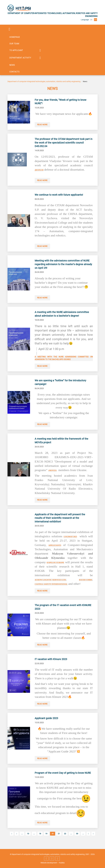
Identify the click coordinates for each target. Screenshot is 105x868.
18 (40, 840)
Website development (49, 863)
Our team (14, 44)
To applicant (16, 50)
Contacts (14, 72)
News (12, 65)
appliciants (55, 546)
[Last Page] (93, 840)
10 (28, 840)
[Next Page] (88, 840)
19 (46, 840)
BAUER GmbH (85, 581)
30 (77, 840)
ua (91, 20)
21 (59, 840)
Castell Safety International (51, 585)
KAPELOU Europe (56, 564)
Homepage (15, 37)
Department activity (20, 58)
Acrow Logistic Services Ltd (51, 581)
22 (65, 840)
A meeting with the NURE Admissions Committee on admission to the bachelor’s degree (64, 359)
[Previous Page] (17, 840)
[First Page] (12, 840)
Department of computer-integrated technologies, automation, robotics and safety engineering (44, 81)
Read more (43, 125)
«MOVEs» (53, 471)
